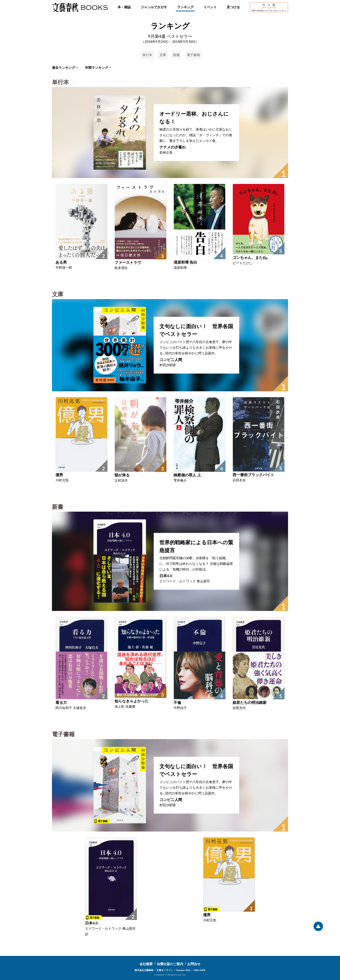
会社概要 (146, 964)
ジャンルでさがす (154, 7)
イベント (210, 7)
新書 (176, 55)
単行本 (147, 55)
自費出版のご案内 (170, 964)
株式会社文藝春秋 (144, 970)
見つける (233, 7)
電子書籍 (193, 55)
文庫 (163, 55)
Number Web (183, 970)
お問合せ (194, 964)
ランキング (185, 7)
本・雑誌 (124, 7)
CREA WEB (199, 970)
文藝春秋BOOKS (80, 7)
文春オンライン (165, 970)
